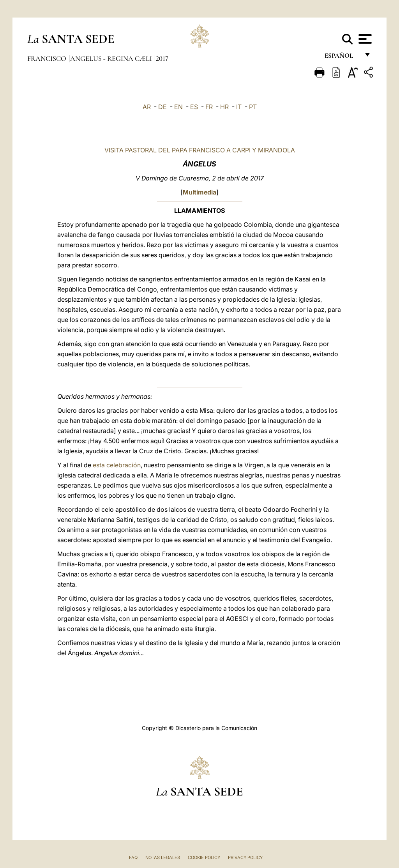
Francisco (48, 58)
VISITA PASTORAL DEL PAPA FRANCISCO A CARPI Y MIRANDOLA (200, 150)
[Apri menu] (364, 39)
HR (224, 107)
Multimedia (199, 192)
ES (194, 107)
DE (162, 107)
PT (253, 107)
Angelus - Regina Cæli (112, 58)
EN (178, 107)
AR (147, 107)
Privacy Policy (245, 857)
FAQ (133, 857)
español (342, 57)
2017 (162, 58)
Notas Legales (163, 857)
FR (209, 107)
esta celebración (117, 465)
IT (239, 107)
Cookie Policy (204, 857)
